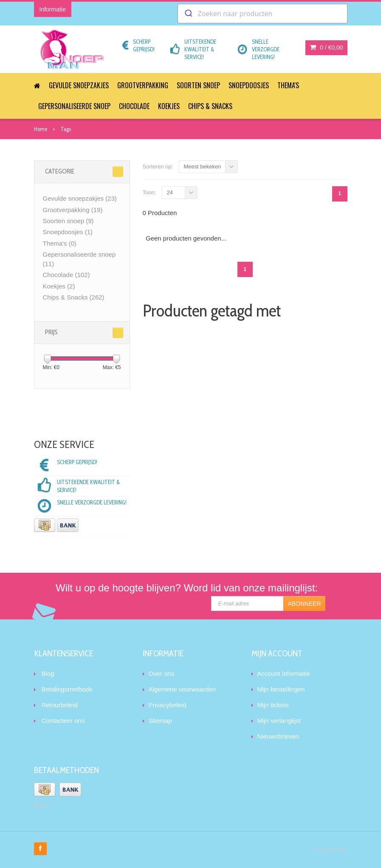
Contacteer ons (63, 721)
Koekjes (169, 106)
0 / (326, 48)
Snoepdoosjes (249, 85)
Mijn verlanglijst (279, 721)
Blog (48, 673)
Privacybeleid (168, 705)
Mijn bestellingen (281, 689)
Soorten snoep (198, 85)
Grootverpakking (143, 85)
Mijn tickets (273, 705)
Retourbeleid (60, 705)
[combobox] (262, 14)
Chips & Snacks (210, 106)
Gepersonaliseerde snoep (74, 106)
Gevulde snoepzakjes (79, 85)
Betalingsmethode (67, 689)
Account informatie (284, 673)
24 (169, 192)
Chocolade (134, 106)
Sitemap (160, 721)
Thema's (288, 85)
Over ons (162, 673)
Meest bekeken (202, 167)
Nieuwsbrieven (278, 736)
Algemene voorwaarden (182, 689)
